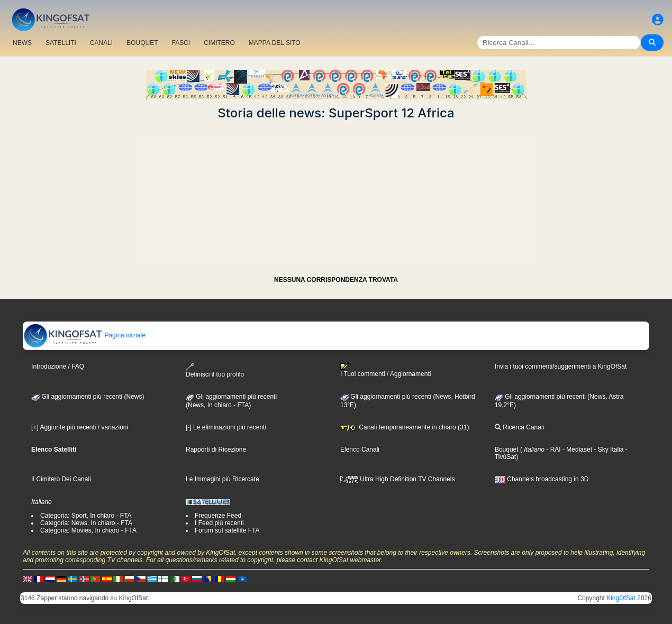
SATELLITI (61, 43)
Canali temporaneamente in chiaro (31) (405, 427)
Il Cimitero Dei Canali (61, 479)
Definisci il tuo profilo (215, 370)
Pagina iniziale (84, 335)
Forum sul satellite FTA (227, 530)
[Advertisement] (336, 195)
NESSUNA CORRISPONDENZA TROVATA (336, 280)
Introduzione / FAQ (58, 366)
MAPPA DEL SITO (275, 43)
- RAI (553, 449)
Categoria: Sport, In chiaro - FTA (86, 516)
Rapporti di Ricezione (216, 449)
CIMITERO (219, 43)
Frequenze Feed (218, 516)
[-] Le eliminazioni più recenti (226, 427)
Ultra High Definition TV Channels (398, 479)
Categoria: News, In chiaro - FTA (86, 523)
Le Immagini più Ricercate (223, 479)
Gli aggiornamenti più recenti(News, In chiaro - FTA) (231, 401)
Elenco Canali (360, 449)
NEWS (22, 43)
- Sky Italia (608, 449)
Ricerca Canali (519, 427)
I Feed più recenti (219, 523)
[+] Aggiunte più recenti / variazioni (80, 427)
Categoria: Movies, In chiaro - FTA (88, 530)
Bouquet (507, 449)
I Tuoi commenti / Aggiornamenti (385, 370)
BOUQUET (142, 43)
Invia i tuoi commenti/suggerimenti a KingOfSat (561, 366)
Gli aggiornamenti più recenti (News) (88, 397)
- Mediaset (576, 449)
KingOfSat (621, 598)
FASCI (181, 43)
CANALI (101, 43)
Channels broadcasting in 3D (542, 479)
